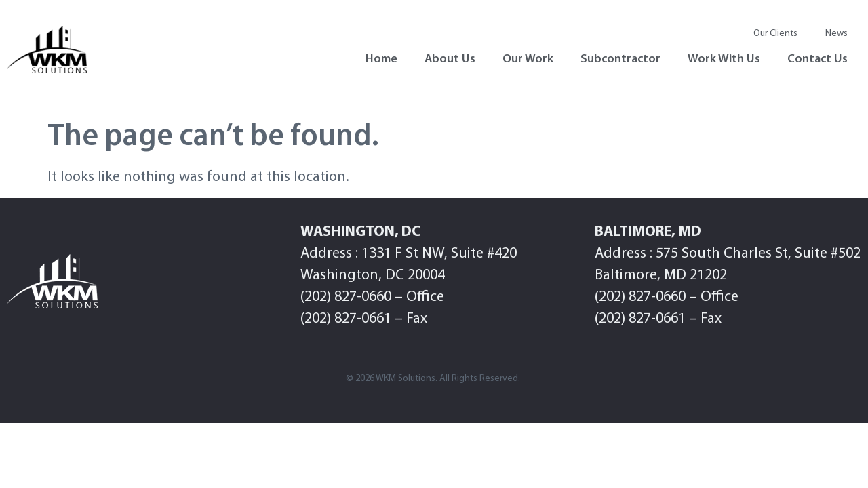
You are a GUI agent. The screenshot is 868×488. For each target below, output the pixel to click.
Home (381, 59)
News (836, 34)
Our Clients (775, 34)
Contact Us (817, 59)
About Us (450, 59)
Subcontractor (620, 59)
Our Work (528, 59)
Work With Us (724, 59)
